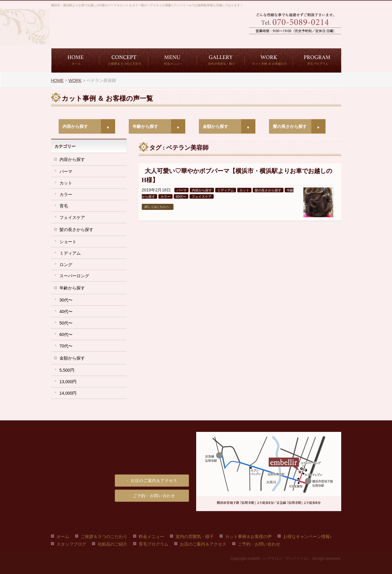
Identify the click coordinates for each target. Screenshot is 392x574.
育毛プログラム (154, 544)
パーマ (181, 190)
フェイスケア (202, 197)
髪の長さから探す (290, 126)
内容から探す (75, 126)
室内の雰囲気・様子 (195, 536)
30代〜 (66, 300)
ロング (66, 265)
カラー (165, 197)
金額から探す (215, 126)
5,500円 (67, 370)
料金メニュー (151, 536)
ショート (68, 242)
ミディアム (226, 190)
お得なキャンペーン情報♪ (308, 536)
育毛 (64, 206)
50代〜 (66, 323)
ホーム (63, 536)
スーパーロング (74, 276)
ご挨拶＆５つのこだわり (104, 536)
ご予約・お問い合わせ (272, 39)
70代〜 (66, 346)
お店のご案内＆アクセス (319, 39)
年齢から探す (145, 126)
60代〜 (181, 197)
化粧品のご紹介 (112, 544)
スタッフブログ (71, 544)
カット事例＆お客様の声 (248, 536)
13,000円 (68, 382)
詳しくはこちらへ (157, 207)
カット (244, 190)
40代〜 (66, 311)
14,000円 (68, 393)
